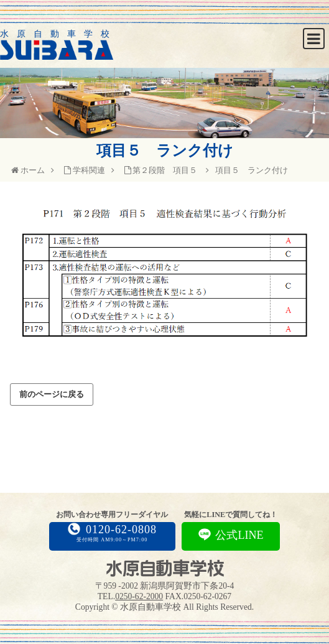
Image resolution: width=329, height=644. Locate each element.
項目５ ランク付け (252, 170)
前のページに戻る (52, 394)
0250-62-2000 (139, 596)
